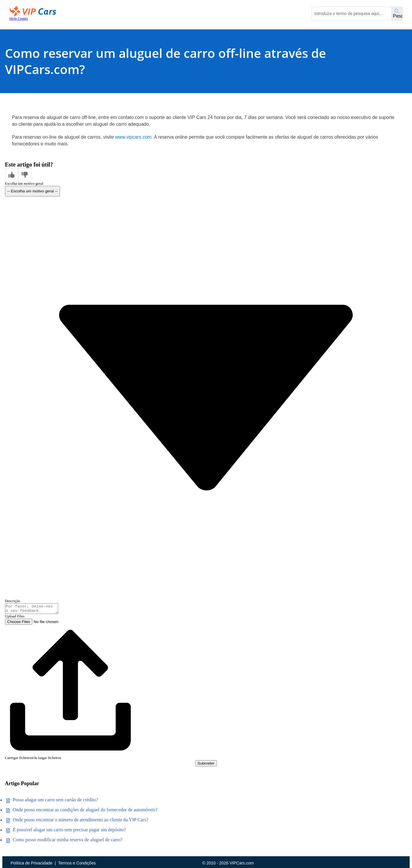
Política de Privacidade (31, 863)
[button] (12, 175)
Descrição (13, 601)
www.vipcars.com (133, 137)
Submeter (206, 765)
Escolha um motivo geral (24, 183)
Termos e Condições (77, 863)
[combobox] (351, 14)
